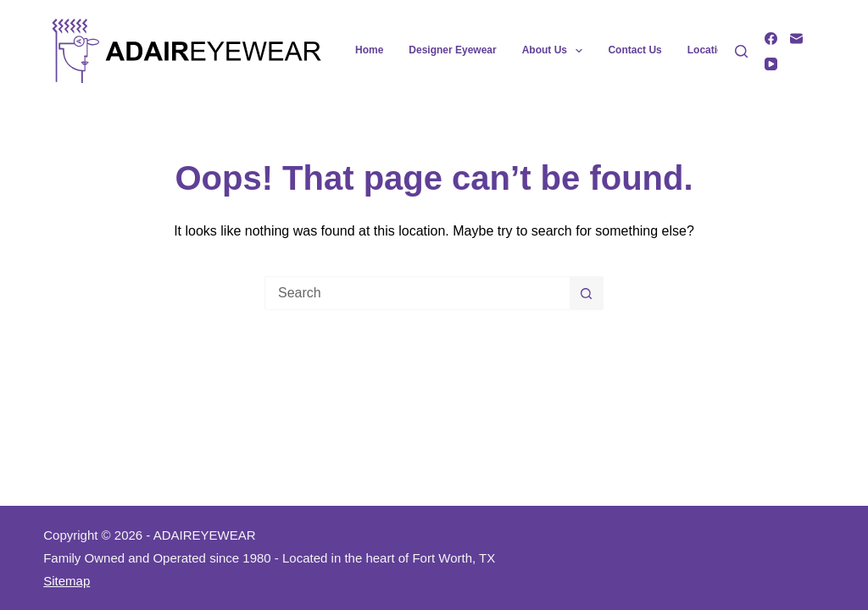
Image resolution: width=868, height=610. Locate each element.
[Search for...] (417, 293)
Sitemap (67, 581)
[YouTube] (771, 64)
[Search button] (587, 293)
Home (369, 50)
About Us (556, 51)
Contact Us (634, 50)
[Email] (796, 39)
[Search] (741, 51)
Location (709, 50)
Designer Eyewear (452, 50)
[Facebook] (771, 39)
